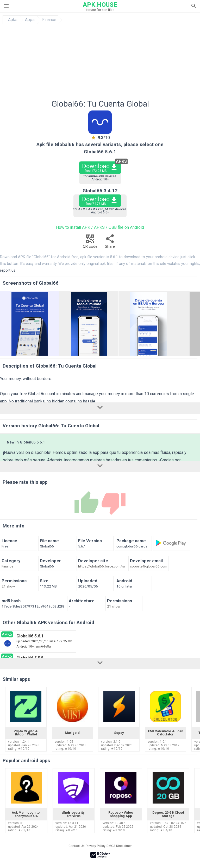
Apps (30, 20)
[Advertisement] (100, 63)
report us (8, 270)
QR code (90, 243)
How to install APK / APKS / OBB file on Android (100, 227)
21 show (8, 586)
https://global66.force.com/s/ (102, 566)
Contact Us (77, 846)
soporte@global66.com (149, 566)
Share (110, 243)
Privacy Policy (96, 846)
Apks (13, 20)
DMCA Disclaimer (119, 846)
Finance (49, 20)
